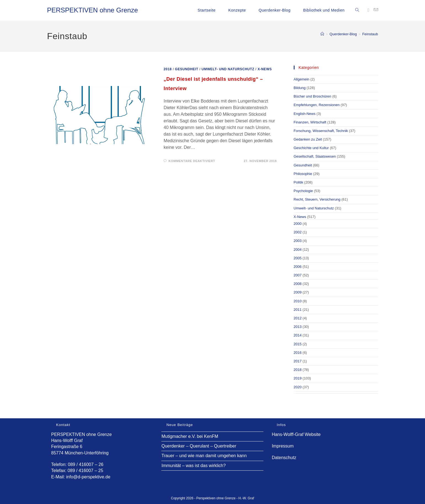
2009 (298, 292)
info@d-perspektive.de (88, 477)
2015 (298, 344)
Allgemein (302, 79)
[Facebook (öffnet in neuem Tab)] (368, 10)
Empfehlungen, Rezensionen (317, 105)
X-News (265, 69)
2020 (298, 387)
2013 (298, 327)
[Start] (322, 34)
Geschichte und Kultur (311, 148)
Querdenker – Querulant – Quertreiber (199, 446)
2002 (298, 232)
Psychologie (303, 191)
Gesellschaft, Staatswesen (315, 156)
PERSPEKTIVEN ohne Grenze (93, 10)
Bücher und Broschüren (313, 96)
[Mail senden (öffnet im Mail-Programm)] (376, 10)
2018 (168, 69)
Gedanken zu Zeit (308, 139)
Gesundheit (187, 69)
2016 (298, 353)
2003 (298, 241)
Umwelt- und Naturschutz (228, 69)
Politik (299, 182)
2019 (298, 378)
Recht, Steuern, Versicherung (317, 199)
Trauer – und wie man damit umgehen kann (204, 456)
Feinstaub (370, 34)
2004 (298, 250)
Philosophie (303, 174)
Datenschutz (284, 458)
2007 (298, 275)
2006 (298, 267)
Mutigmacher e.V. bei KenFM (190, 436)
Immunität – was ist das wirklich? (193, 466)
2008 (298, 284)
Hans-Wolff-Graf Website (296, 434)
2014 (298, 335)
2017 (298, 361)
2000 (298, 224)
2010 (298, 301)
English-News (305, 114)
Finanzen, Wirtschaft (310, 122)
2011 (298, 310)
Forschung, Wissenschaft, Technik (321, 131)
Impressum (283, 446)
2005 (298, 258)
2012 (298, 318)
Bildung (300, 88)
